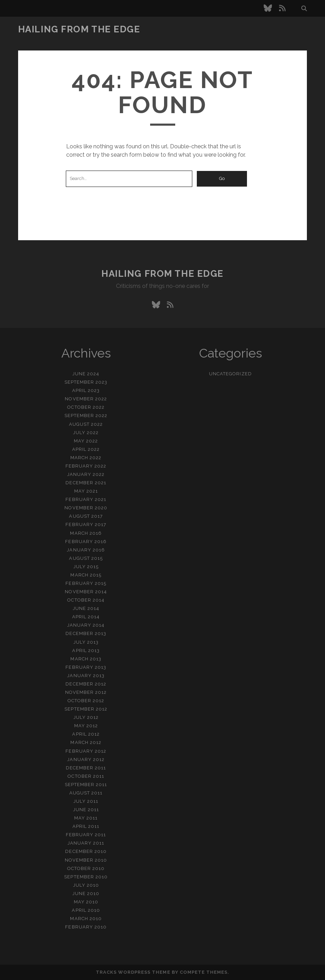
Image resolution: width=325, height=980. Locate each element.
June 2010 (86, 893)
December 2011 (86, 768)
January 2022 (86, 474)
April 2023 (86, 390)
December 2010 (86, 851)
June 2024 (86, 374)
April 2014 (86, 617)
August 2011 (86, 793)
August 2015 (86, 558)
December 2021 (86, 483)
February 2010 (86, 927)
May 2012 (86, 726)
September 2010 (86, 877)
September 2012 (86, 709)
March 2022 (86, 458)
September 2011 (86, 785)
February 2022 (86, 466)
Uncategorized (230, 374)
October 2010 (86, 868)
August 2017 (86, 516)
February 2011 (86, 835)
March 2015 (86, 575)
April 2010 (86, 910)
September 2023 (86, 382)
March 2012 (86, 742)
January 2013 (86, 676)
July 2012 (86, 717)
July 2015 (86, 567)
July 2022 (86, 433)
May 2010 (86, 902)
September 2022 (86, 415)
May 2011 (86, 818)
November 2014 (86, 592)
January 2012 (86, 759)
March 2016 (86, 533)
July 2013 (86, 642)
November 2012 (86, 692)
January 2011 (86, 843)
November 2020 (86, 508)
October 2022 (86, 407)
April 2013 (86, 650)
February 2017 (86, 524)
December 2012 (86, 684)
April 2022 (86, 449)
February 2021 (86, 499)
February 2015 (86, 583)
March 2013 (86, 659)
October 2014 (86, 600)
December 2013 (86, 633)
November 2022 (86, 399)
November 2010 (86, 860)
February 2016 (86, 542)
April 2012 (86, 734)
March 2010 (86, 919)
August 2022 (86, 424)
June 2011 (86, 810)
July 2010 (86, 885)
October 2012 (86, 701)
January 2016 (86, 550)
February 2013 (86, 667)
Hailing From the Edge (79, 29)
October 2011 (86, 776)
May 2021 (86, 491)
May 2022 (86, 441)
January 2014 (86, 625)
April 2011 (86, 826)
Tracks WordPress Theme (133, 972)
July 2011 (86, 801)
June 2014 (86, 608)
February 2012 (86, 751)
